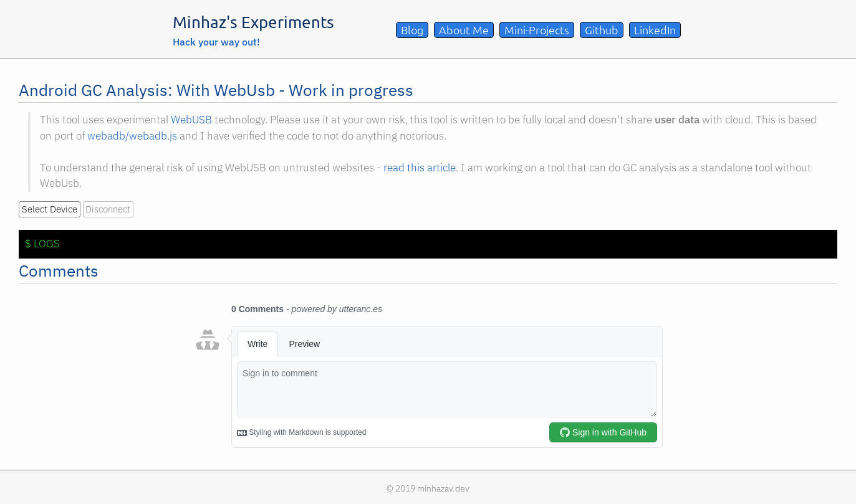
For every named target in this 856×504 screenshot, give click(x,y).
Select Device (50, 209)
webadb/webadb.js (132, 136)
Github (602, 30)
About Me (464, 30)
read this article (420, 168)
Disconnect (108, 209)
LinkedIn (655, 30)
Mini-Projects (537, 30)
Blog (412, 30)
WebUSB (191, 120)
